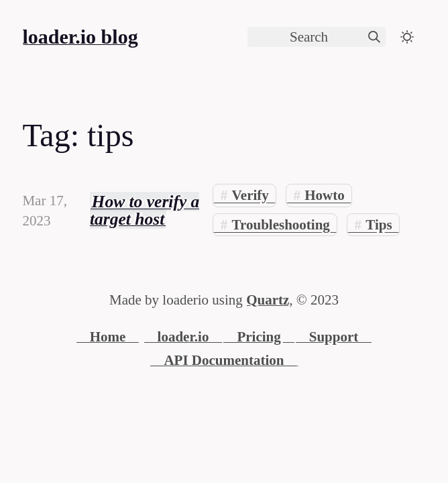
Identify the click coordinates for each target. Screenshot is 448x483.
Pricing (259, 337)
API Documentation (224, 360)
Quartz (268, 300)
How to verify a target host (145, 210)
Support (334, 337)
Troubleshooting (281, 225)
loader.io (183, 337)
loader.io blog (80, 37)
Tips (379, 225)
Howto (325, 195)
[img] (374, 37)
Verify (250, 195)
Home (108, 337)
